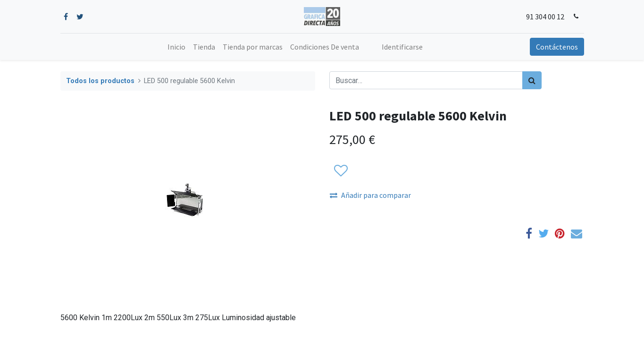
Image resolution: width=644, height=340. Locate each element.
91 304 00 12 (545, 17)
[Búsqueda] (532, 80)
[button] (340, 171)
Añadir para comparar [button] (370, 195)
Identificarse (402, 47)
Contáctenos (557, 47)
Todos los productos (100, 81)
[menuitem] (176, 47)
